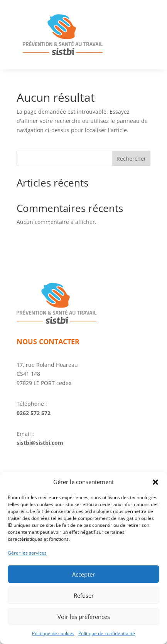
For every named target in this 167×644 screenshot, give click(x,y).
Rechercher (131, 159)
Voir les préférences (84, 617)
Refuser (84, 595)
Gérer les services (27, 553)
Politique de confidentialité (107, 633)
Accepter (83, 574)
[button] (155, 482)
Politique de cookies (53, 633)
